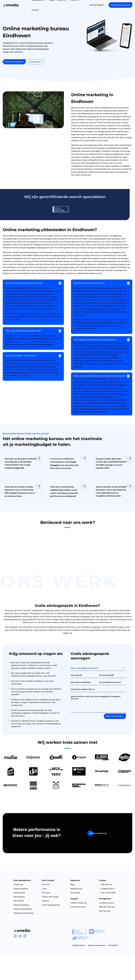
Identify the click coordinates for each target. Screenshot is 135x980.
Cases (44, 890)
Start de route (105, 913)
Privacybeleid (113, 947)
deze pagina (27, 343)
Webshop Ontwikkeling (23, 915)
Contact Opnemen (78, 909)
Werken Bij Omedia (50, 899)
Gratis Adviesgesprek (51, 907)
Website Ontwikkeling (23, 911)
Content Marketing (21, 907)
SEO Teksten (19, 903)
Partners (45, 903)
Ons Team (46, 894)
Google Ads (18, 886)
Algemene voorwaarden (97, 947)
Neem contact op (114, 718)
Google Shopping (21, 890)
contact (35, 10)
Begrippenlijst (76, 890)
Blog (72, 886)
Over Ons (46, 886)
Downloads (75, 894)
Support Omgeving (78, 905)
